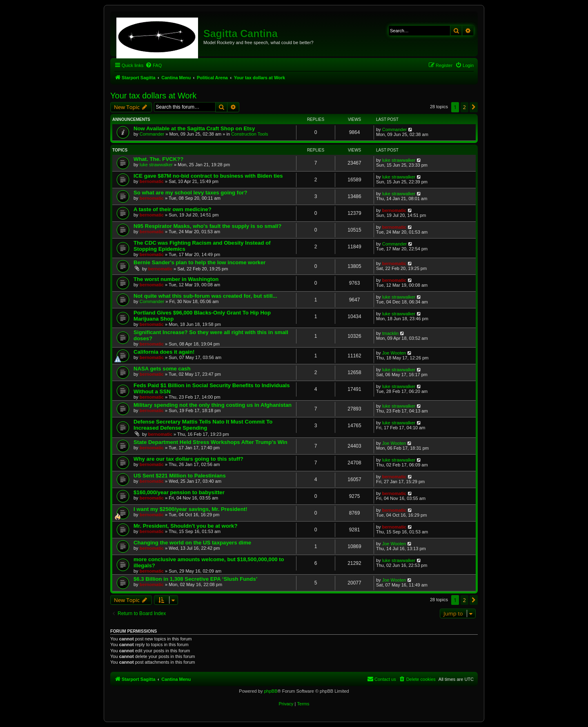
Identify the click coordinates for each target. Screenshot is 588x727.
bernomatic (152, 181)
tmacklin (390, 333)
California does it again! (164, 352)
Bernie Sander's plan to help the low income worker (199, 262)
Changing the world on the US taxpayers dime (192, 543)
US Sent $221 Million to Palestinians (180, 476)
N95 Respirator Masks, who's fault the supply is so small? (207, 226)
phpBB (271, 691)
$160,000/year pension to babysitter (179, 492)
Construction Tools (249, 134)
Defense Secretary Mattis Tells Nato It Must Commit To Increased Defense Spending (203, 425)
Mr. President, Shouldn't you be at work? (185, 526)
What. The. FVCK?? (158, 159)
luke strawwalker (156, 165)
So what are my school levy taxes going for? (190, 193)
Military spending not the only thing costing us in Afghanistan (213, 405)
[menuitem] (154, 65)
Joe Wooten (394, 353)
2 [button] (464, 107)
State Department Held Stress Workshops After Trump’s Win (210, 442)
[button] (474, 107)
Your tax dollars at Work (153, 96)
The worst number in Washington (176, 279)
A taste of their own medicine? (173, 209)
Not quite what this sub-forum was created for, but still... (205, 296)
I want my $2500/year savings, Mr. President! (190, 509)
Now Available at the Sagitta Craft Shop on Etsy (194, 128)
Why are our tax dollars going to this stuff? (188, 459)
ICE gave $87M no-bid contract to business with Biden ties (208, 176)
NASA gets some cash (162, 369)
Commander (152, 134)
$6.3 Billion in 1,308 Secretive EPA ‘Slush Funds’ (195, 579)
